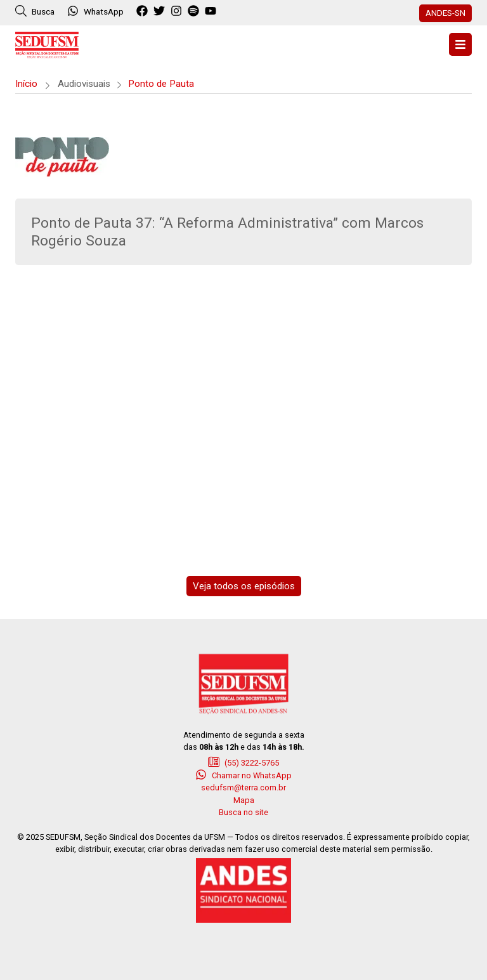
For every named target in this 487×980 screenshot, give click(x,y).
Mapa (244, 800)
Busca (35, 11)
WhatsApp (95, 11)
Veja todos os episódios (244, 586)
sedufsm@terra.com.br (243, 787)
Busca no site (243, 812)
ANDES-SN (445, 13)
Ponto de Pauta (161, 84)
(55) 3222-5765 (243, 762)
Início (26, 84)
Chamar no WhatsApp (243, 774)
